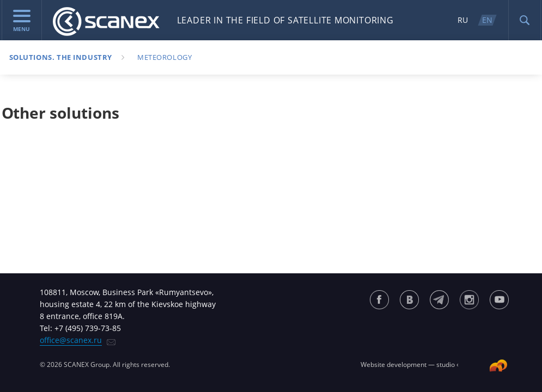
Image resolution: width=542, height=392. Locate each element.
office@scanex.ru (71, 340)
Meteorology (165, 57)
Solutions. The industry (61, 57)
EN (487, 20)
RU (463, 20)
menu (22, 21)
